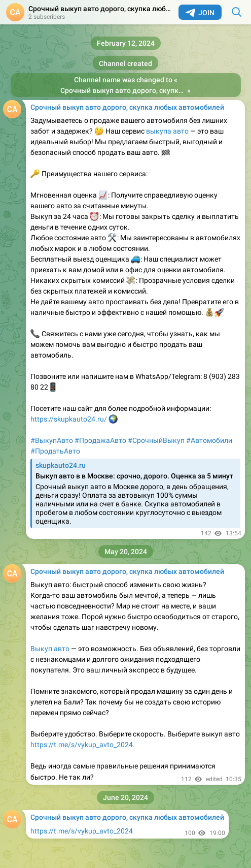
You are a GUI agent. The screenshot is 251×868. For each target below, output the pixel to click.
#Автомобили (209, 440)
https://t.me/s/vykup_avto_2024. (83, 745)
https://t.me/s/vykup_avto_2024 (82, 831)
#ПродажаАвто (100, 440)
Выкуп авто (50, 649)
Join (200, 13)
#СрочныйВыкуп (156, 440)
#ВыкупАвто (52, 440)
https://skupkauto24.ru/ (69, 419)
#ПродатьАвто (55, 451)
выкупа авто (167, 131)
